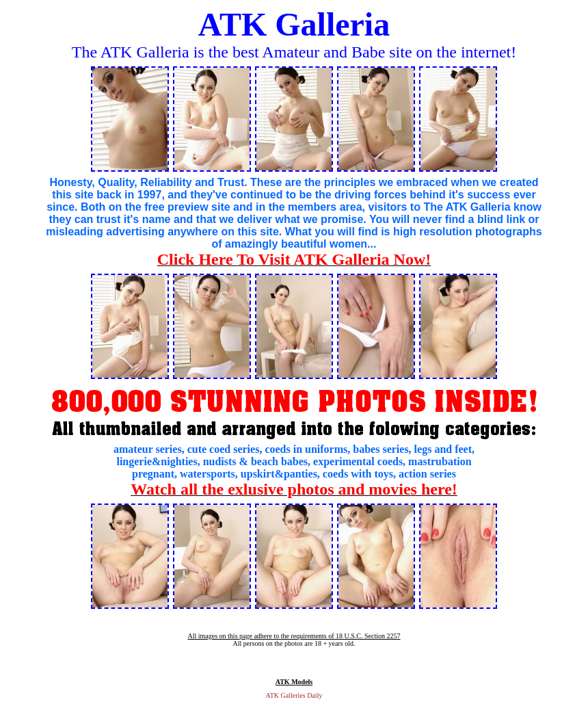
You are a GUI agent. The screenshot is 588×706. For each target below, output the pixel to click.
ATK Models (294, 682)
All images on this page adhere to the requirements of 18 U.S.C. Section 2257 (294, 636)
